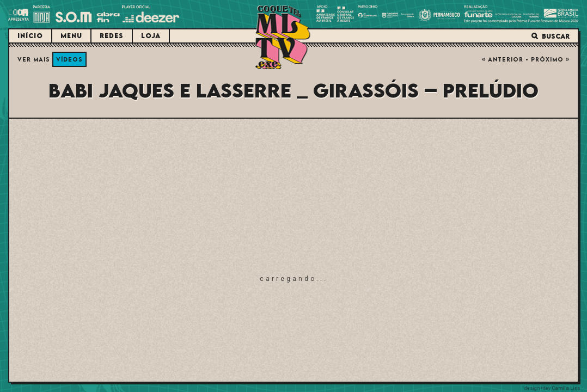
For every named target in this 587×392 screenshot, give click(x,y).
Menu (71, 36)
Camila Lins (566, 388)
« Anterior (503, 59)
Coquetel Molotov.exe (283, 37)
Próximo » (550, 59)
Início (30, 36)
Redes (112, 36)
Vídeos (69, 59)
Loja (151, 36)
